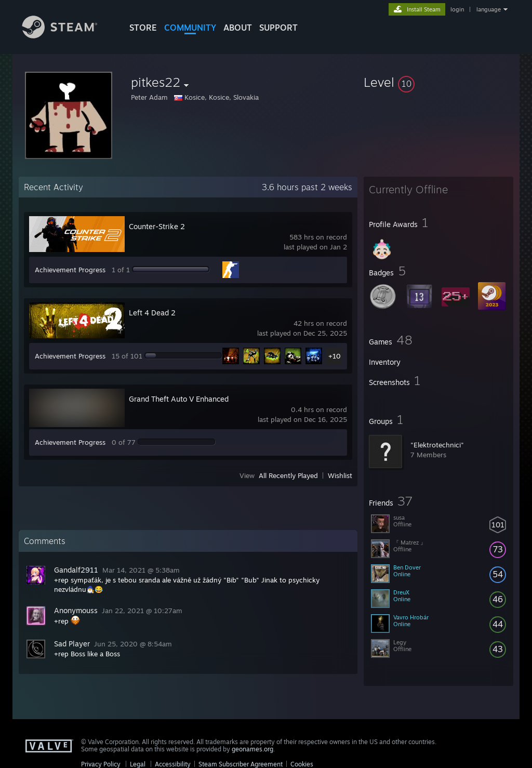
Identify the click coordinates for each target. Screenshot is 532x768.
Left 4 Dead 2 (152, 313)
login (457, 9)
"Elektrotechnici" (437, 445)
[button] (438, 82)
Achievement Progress (70, 270)
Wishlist (340, 475)
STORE (143, 28)
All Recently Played (288, 475)
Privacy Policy (101, 764)
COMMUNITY (190, 28)
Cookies (302, 764)
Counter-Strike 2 (157, 226)
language (489, 9)
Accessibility (173, 764)
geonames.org (252, 749)
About (238, 28)
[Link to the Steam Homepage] (68, 36)
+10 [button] (335, 356)
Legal (138, 764)
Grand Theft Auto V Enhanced (179, 399)
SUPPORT (278, 28)
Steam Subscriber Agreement (241, 764)
